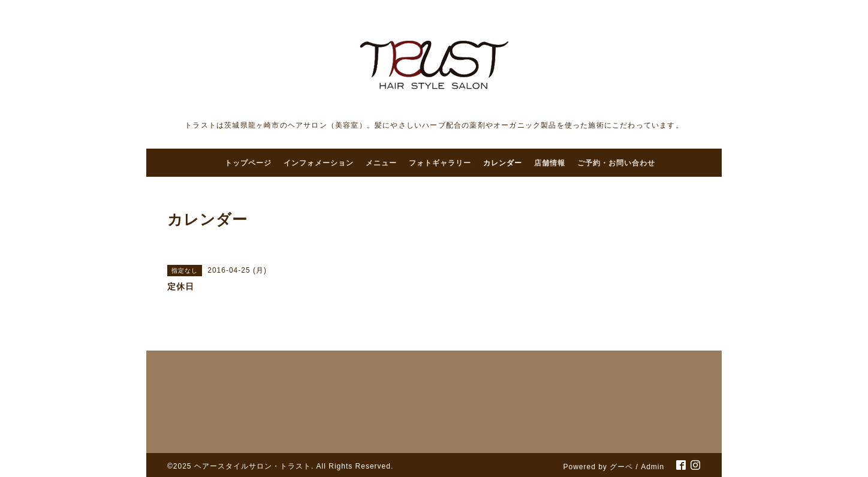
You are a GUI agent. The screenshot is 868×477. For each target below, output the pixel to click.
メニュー (381, 163)
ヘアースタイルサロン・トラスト (253, 466)
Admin (652, 467)
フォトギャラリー (440, 163)
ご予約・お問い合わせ (616, 163)
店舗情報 (550, 163)
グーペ (621, 467)
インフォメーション (319, 163)
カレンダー (503, 163)
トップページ (248, 163)
